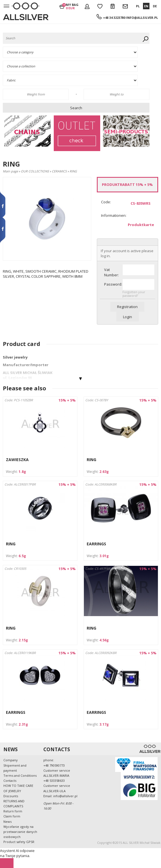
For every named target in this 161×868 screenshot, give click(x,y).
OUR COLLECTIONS (35, 171)
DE (155, 6)
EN (146, 6)
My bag (72, 6)
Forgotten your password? (134, 294)
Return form (13, 811)
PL (138, 6)
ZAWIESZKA (17, 460)
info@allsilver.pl (142, 18)
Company (11, 760)
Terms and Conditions (20, 775)
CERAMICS (59, 171)
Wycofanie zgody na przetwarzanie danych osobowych (20, 832)
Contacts (10, 781)
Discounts (11, 796)
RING (91, 460)
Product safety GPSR (19, 842)
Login (128, 317)
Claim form (12, 816)
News (7, 822)
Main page (10, 171)
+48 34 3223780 (114, 18)
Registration (127, 307)
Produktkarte (141, 225)
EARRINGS (96, 544)
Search (76, 108)
